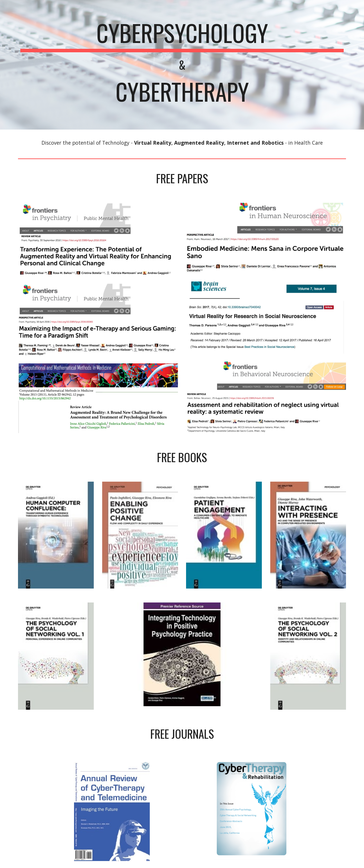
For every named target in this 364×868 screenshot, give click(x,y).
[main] (182, 65)
